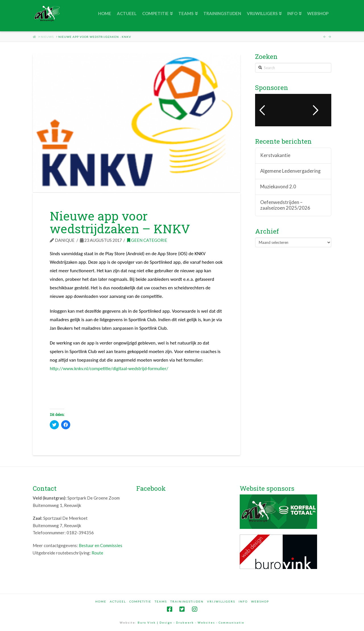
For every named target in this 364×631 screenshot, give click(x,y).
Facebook (151, 488)
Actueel (118, 601)
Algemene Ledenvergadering (290, 171)
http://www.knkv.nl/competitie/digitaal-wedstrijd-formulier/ (109, 369)
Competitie (140, 601)
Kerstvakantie (275, 155)
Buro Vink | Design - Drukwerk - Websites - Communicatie (191, 622)
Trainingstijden (187, 601)
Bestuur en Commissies (101, 545)
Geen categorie (147, 240)
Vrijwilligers (221, 601)
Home (101, 601)
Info (243, 601)
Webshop (260, 601)
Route (97, 553)
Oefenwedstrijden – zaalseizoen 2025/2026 (285, 205)
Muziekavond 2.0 (278, 187)
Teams (161, 601)
